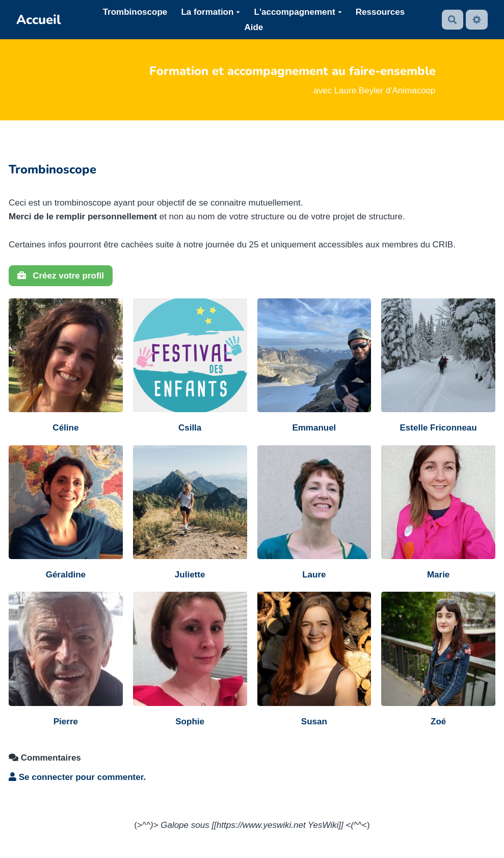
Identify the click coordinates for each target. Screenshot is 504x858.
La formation (210, 12)
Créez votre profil (61, 276)
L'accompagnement (298, 12)
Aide (254, 27)
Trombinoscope (135, 12)
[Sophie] (190, 660)
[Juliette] (190, 514)
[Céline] (66, 367)
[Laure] (314, 514)
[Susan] (314, 660)
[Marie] (438, 514)
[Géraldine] (66, 514)
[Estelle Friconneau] (438, 367)
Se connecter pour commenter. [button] (77, 777)
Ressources (380, 12)
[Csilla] (190, 367)
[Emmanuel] (314, 367)
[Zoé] (438, 660)
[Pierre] (66, 660)
